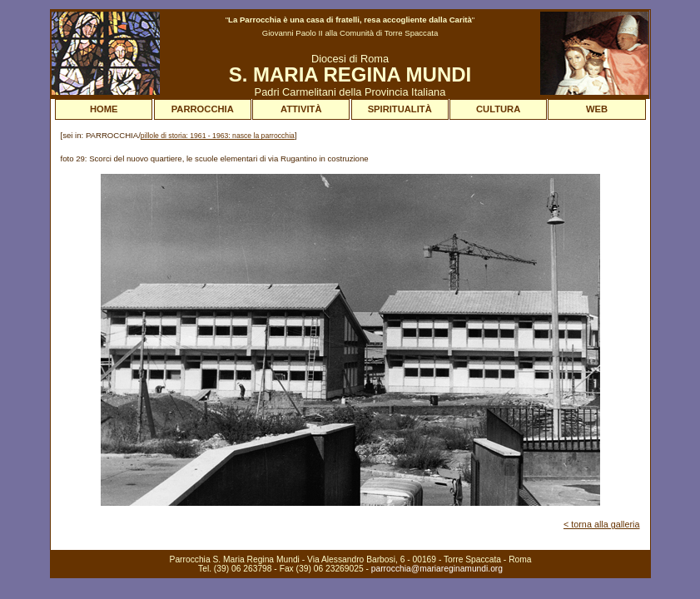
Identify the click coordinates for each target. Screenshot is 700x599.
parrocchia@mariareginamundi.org (437, 569)
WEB (597, 109)
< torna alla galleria (602, 524)
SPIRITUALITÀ (400, 109)
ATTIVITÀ (301, 109)
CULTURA (498, 109)
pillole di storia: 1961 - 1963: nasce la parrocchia (218, 136)
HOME (104, 109)
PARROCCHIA (203, 109)
